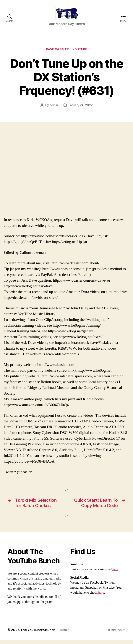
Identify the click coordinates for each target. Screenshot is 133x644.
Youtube (80, 53)
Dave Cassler (57, 53)
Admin (65, 634)
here (115, 573)
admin (54, 109)
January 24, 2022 (81, 109)
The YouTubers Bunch (38, 634)
